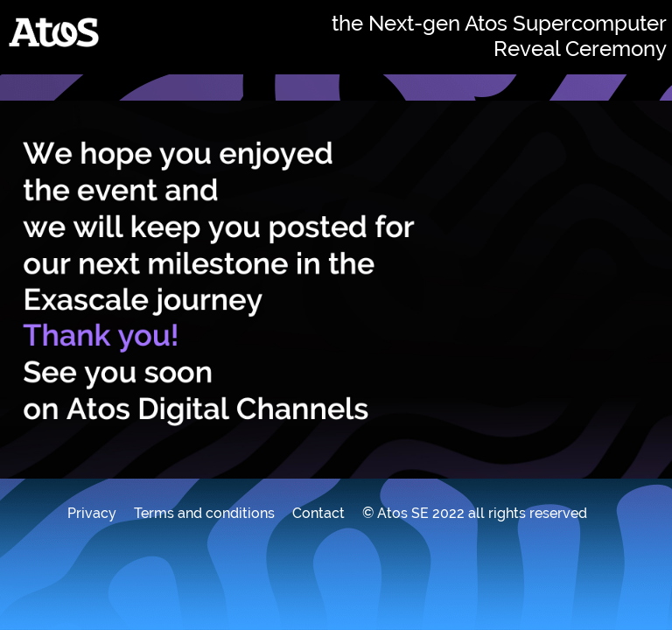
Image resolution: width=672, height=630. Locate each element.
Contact (318, 513)
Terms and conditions (204, 513)
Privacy (92, 513)
